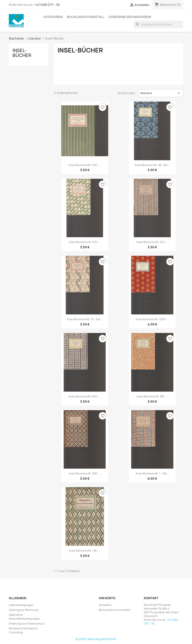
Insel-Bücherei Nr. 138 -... (85, 551)
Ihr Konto (107, 598)
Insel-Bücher (22, 53)
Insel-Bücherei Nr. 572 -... (85, 242)
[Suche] (158, 24)
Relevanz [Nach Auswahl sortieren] (161, 93)
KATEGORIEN (53, 17)
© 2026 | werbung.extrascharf (96, 639)
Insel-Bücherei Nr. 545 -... (152, 242)
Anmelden (105, 605)
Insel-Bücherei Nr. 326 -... (85, 473)
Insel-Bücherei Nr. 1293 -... (152, 319)
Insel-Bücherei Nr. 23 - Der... (85, 319)
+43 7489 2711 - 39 (47, 5)
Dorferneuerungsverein (130, 17)
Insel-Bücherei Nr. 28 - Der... (152, 165)
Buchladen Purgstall (86, 17)
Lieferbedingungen (21, 605)
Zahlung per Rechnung (24, 610)
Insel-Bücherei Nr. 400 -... (85, 165)
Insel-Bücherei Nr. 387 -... (152, 396)
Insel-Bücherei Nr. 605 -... (85, 396)
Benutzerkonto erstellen (115, 610)
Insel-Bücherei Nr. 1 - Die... (152, 473)
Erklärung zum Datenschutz (27, 623)
